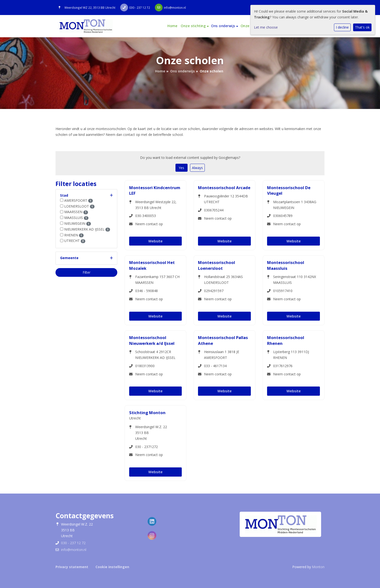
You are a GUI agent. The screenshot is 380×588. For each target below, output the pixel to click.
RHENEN (74, 235)
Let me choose (266, 27)
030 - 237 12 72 (140, 8)
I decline (342, 27)
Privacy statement (72, 567)
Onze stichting (194, 26)
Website (155, 241)
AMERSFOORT (79, 200)
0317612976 (283, 366)
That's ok (362, 27)
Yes (181, 168)
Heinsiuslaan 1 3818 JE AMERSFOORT (222, 355)
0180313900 (145, 366)
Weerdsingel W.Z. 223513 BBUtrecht (151, 433)
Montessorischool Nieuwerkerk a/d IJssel (152, 340)
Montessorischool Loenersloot (217, 265)
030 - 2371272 (146, 447)
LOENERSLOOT (79, 206)
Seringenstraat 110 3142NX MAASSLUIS (295, 280)
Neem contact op (149, 224)
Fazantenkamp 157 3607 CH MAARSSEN (157, 280)
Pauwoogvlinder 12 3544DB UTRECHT (226, 199)
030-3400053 (146, 216)
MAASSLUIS (76, 218)
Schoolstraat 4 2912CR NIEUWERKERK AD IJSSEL (155, 355)
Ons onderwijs (224, 26)
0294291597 (214, 291)
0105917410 (283, 291)
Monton (318, 567)
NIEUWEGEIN (78, 223)
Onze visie (249, 26)
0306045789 (283, 216)
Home (172, 26)
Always (197, 168)
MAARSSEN (76, 212)
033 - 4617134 (215, 366)
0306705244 (214, 210)
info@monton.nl (175, 8)
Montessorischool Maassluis (286, 265)
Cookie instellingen (112, 567)
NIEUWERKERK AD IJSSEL (87, 229)
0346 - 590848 (146, 291)
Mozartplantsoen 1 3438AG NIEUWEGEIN (295, 205)
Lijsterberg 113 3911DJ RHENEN (291, 355)
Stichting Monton (147, 413)
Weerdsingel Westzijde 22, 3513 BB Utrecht (156, 205)
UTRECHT (75, 241)
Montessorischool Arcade (224, 188)
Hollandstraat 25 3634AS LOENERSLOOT (223, 280)
